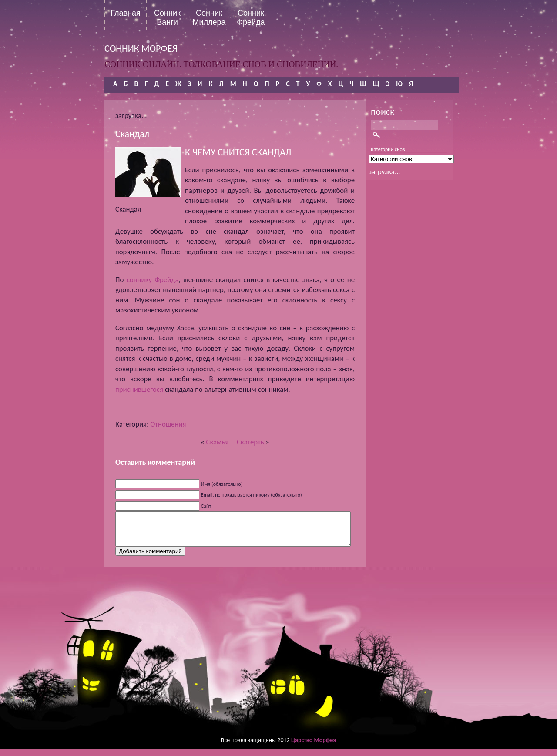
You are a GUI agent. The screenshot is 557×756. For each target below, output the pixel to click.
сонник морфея (141, 49)
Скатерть (250, 442)
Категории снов (388, 149)
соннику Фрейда (153, 280)
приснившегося (139, 389)
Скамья (217, 442)
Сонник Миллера (209, 17)
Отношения (168, 424)
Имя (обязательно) (222, 484)
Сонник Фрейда (251, 17)
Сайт (206, 506)
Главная (126, 13)
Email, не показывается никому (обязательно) (252, 495)
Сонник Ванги (167, 17)
